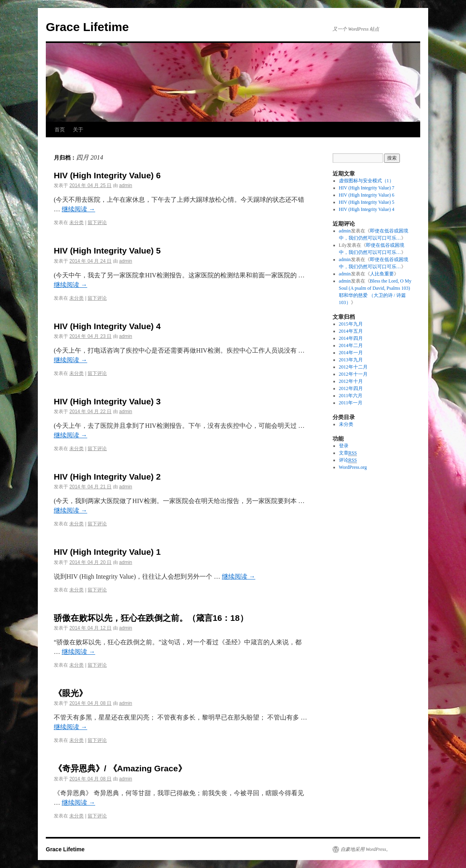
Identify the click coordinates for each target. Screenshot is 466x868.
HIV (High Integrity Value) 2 (107, 477)
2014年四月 (351, 338)
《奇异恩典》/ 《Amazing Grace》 (120, 768)
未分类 (76, 222)
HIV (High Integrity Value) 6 (107, 175)
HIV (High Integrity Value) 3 (107, 401)
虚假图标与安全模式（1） (366, 181)
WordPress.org (353, 467)
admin (126, 185)
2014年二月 (351, 345)
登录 (344, 446)
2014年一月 (351, 353)
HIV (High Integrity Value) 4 (107, 326)
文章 (348, 453)
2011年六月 (351, 396)
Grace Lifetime (87, 27)
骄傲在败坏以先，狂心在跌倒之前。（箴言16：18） (151, 618)
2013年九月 (351, 360)
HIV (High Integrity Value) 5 (107, 251)
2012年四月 (351, 388)
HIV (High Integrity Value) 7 (367, 188)
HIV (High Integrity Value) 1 (107, 552)
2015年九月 (351, 324)
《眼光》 (70, 693)
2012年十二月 (353, 367)
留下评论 (97, 222)
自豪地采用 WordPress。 (366, 849)
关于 (78, 130)
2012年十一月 (353, 374)
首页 (60, 130)
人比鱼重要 (382, 274)
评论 (348, 460)
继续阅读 (78, 209)
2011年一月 (351, 403)
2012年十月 (351, 381)
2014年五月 (351, 331)
